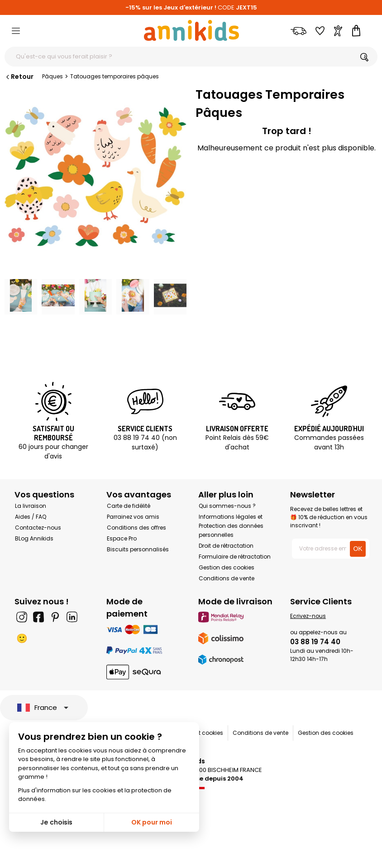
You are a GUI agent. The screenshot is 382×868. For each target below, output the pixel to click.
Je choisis (56, 822)
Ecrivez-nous (308, 616)
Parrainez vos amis (133, 517)
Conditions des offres (136, 528)
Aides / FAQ (31, 517)
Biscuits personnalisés (138, 549)
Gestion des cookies (227, 567)
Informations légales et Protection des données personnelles (231, 526)
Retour (19, 77)
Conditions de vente (227, 578)
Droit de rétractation (226, 546)
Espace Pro (122, 538)
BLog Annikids (34, 538)
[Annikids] (191, 30)
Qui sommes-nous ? (227, 506)
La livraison (31, 506)
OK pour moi (152, 822)
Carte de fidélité (129, 506)
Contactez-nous (38, 528)
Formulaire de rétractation (235, 557)
